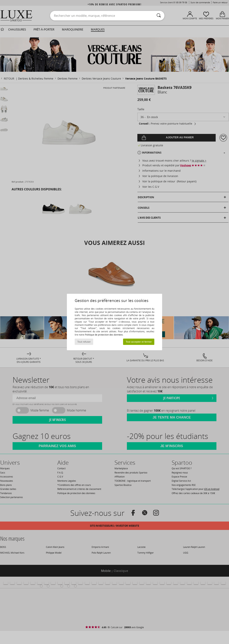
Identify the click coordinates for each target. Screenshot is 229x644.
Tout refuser (84, 342)
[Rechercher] (159, 16)
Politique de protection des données (104, 335)
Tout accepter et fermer (139, 342)
